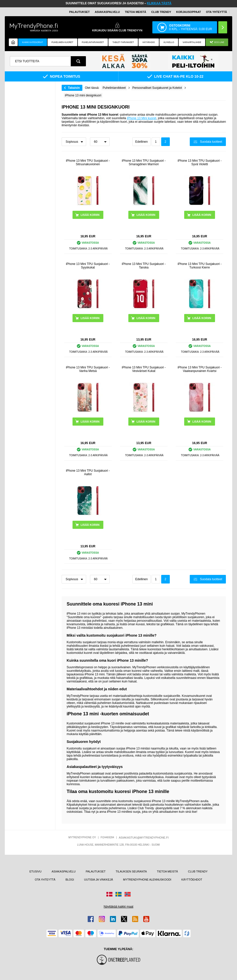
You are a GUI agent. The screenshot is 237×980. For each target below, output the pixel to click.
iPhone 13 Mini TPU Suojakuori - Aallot (88, 472)
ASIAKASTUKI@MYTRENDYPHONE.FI (144, 838)
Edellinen (141, 142)
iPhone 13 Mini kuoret (141, 118)
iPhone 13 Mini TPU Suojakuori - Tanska (144, 266)
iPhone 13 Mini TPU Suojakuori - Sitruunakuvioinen (88, 162)
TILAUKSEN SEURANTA (131, 871)
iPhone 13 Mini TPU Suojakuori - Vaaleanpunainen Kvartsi (200, 369)
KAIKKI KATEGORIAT (33, 42)
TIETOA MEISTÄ (135, 12)
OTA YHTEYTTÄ (216, 12)
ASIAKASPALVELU (107, 12)
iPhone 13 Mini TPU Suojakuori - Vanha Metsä (88, 369)
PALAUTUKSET (79, 12)
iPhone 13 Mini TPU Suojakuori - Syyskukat (88, 266)
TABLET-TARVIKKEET (123, 42)
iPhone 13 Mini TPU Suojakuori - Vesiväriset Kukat (144, 369)
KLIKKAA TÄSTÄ (159, 3)
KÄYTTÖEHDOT (192, 880)
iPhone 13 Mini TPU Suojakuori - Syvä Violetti (200, 162)
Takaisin (74, 88)
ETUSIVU (36, 871)
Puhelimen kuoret (62, 42)
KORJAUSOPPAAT (188, 12)
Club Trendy (161, 12)
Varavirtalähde (192, 42)
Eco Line (217, 42)
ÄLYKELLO (169, 42)
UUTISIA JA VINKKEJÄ (99, 880)
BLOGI (70, 880)
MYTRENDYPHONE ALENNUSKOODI (147, 880)
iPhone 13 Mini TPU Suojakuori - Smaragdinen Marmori (144, 162)
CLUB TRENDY (198, 871)
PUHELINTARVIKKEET (93, 42)
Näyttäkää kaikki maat (118, 907)
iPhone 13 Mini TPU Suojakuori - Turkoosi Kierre (200, 266)
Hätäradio (149, 42)
